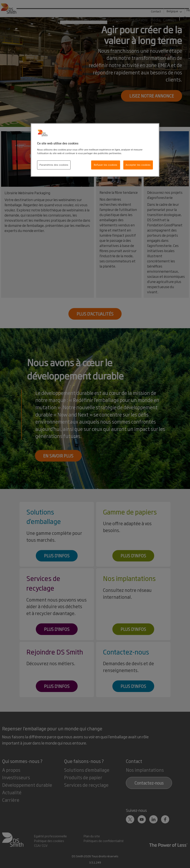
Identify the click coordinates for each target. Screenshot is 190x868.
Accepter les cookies (138, 165)
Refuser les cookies (106, 165)
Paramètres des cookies (54, 165)
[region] (95, 150)
